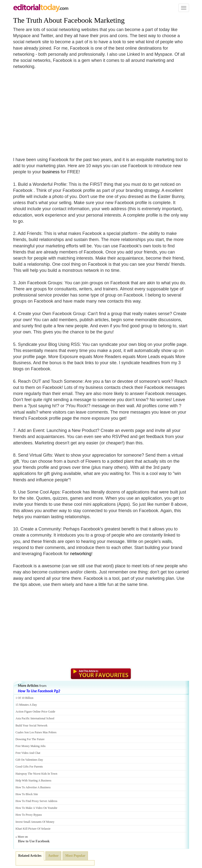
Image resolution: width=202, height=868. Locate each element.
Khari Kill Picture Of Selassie (33, 829)
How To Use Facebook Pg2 (39, 691)
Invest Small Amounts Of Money (35, 822)
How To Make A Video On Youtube (37, 808)
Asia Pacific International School (35, 718)
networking (81, 554)
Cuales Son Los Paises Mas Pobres (36, 732)
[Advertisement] (54, 110)
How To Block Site (27, 794)
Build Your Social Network (32, 725)
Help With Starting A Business (34, 780)
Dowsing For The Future (30, 739)
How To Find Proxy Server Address (37, 801)
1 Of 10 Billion (25, 698)
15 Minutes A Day (26, 705)
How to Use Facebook (34, 841)
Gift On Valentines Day (29, 760)
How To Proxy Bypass (29, 815)
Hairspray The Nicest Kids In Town (37, 774)
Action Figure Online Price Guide (36, 712)
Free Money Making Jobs (31, 746)
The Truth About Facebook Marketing (69, 20)
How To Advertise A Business (33, 787)
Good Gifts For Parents (29, 767)
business (51, 172)
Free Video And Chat (28, 753)
